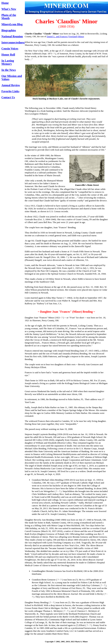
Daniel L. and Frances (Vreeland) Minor (65, 36)
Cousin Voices (10, 49)
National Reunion (12, 36)
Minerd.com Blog (12, 24)
